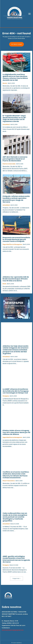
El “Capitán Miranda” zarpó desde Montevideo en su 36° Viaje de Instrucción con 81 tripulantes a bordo (14, 119)
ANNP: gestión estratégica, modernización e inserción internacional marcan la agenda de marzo (16, 559)
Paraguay (6, 396)
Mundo (5, 83)
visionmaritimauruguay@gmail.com (13, 630)
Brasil (4, 284)
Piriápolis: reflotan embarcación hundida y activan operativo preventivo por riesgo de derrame (16, 199)
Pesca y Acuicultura (9, 481)
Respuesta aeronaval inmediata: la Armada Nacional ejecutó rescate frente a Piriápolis (16, 239)
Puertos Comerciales (9, 164)
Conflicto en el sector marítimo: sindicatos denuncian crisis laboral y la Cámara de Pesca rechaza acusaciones (16, 475)
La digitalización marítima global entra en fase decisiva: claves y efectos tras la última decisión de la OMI (15, 77)
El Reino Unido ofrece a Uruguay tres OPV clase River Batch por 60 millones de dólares (16, 432)
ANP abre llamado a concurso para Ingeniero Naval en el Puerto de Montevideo (15, 159)
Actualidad (6, 125)
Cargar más (16, 578)
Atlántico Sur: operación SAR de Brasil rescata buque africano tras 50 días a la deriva (16, 279)
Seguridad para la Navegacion (12, 244)
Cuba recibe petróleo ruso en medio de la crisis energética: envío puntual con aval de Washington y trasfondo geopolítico (15, 517)
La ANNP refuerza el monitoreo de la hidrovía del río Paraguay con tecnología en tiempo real (16, 391)
